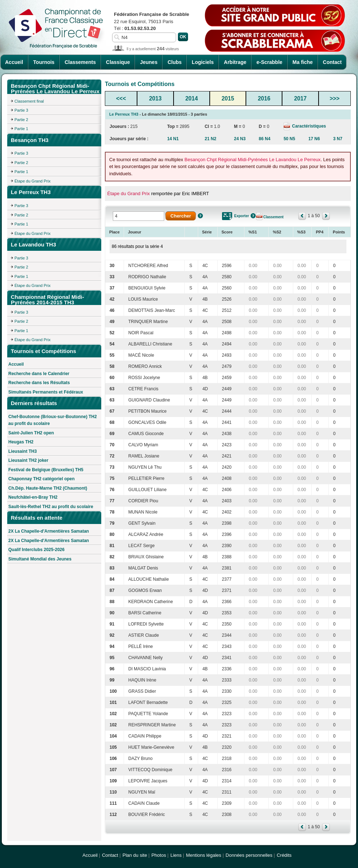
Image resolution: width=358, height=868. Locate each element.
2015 (228, 98)
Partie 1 (21, 129)
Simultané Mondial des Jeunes (40, 559)
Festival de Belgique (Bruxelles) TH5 (46, 470)
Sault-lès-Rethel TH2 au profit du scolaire (51, 507)
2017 (300, 98)
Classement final (29, 101)
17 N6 (314, 139)
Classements (80, 62)
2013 (155, 98)
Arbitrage (235, 62)
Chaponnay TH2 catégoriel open (41, 479)
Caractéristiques (308, 126)
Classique (118, 62)
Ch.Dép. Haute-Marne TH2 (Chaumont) (48, 488)
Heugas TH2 (21, 442)
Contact (332, 62)
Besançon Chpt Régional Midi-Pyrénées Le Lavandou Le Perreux (253, 160)
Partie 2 (21, 120)
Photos (159, 855)
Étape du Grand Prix (33, 181)
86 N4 (265, 139)
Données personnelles (249, 855)
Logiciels (203, 62)
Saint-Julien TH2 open (31, 433)
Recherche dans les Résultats (39, 383)
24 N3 (240, 139)
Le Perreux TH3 (124, 114)
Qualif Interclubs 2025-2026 (36, 550)
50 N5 (289, 139)
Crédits (284, 855)
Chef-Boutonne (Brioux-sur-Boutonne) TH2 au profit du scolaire (53, 420)
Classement (273, 217)
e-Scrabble (269, 62)
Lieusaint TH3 (23, 451)
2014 (191, 98)
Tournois (44, 62)
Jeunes (149, 62)
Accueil (14, 62)
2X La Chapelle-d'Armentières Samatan (49, 531)
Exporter (242, 216)
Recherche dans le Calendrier (39, 374)
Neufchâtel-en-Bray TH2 (33, 497)
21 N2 (210, 139)
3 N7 (338, 139)
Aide (200, 216)
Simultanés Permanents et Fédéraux (46, 392)
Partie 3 (21, 110)
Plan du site (135, 855)
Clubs (174, 62)
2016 (264, 98)
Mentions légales (204, 855)
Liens (176, 855)
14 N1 (173, 139)
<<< (121, 98)
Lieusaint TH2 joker (28, 460)
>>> (335, 98)
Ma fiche (303, 62)
